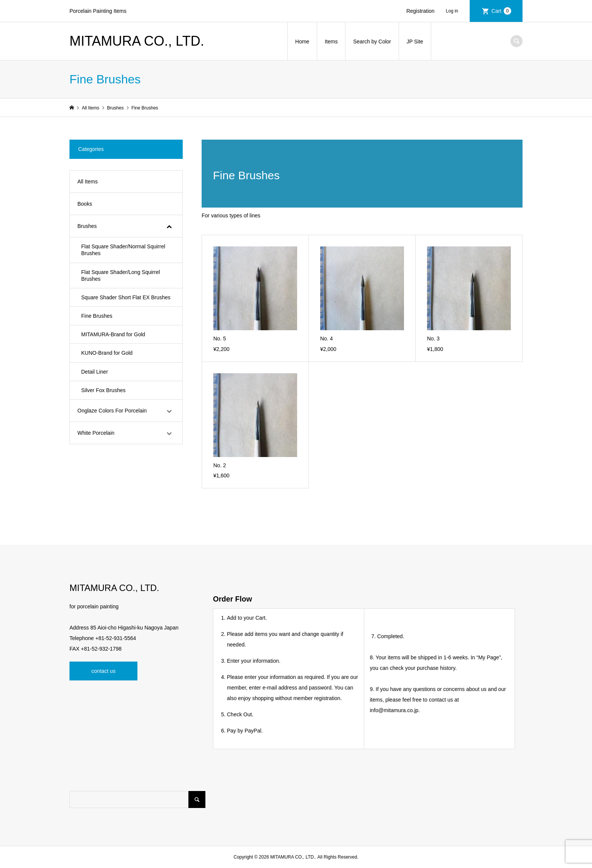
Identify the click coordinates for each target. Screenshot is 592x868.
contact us (103, 671)
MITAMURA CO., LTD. (137, 41)
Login (455, 11)
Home (302, 42)
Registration (420, 11)
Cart (501, 11)
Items (331, 42)
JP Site (415, 42)
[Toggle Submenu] (169, 226)
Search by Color (372, 42)
